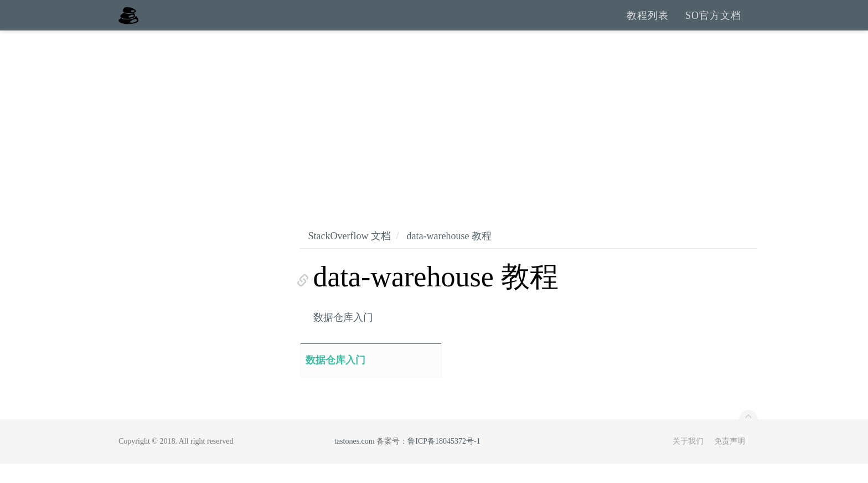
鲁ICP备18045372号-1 (444, 461)
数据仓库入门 (343, 337)
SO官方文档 (713, 25)
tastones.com (355, 461)
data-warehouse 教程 (449, 255)
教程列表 (648, 25)
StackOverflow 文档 (350, 255)
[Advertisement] (434, 133)
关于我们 (688, 461)
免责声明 (730, 461)
